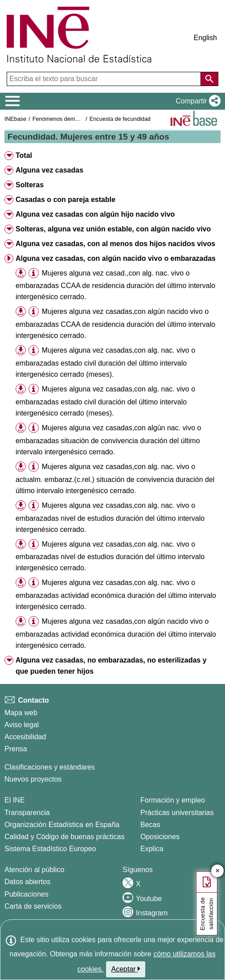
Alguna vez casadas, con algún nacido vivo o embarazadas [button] (116, 258)
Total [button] (24, 155)
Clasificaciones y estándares (50, 767)
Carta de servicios (33, 906)
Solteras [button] (30, 185)
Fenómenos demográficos (65, 119)
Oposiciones (160, 837)
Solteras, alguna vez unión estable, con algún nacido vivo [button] (113, 229)
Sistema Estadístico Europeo (50, 849)
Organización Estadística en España (62, 825)
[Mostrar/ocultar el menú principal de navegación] (13, 101)
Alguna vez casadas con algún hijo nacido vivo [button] (95, 214)
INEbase (15, 119)
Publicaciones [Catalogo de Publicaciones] (27, 894)
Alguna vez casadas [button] (49, 170)
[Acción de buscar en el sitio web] (209, 79)
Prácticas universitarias (177, 813)
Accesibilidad (25, 737)
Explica (152, 849)
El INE (14, 800)
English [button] (205, 38)
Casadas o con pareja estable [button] (65, 200)
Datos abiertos (27, 882)
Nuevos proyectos (33, 779)
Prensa (16, 749)
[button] (196, 101)
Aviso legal (22, 725)
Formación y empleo (173, 800)
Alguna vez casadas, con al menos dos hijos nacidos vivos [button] (115, 244)
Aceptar (126, 969)
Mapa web (21, 713)
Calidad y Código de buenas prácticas (65, 837)
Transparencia (27, 813)
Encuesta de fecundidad (120, 119)
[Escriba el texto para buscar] (105, 79)
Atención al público (34, 870)
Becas (150, 825)
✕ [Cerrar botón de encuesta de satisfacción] (218, 871)
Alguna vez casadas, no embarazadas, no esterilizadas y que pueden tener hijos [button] (111, 666)
